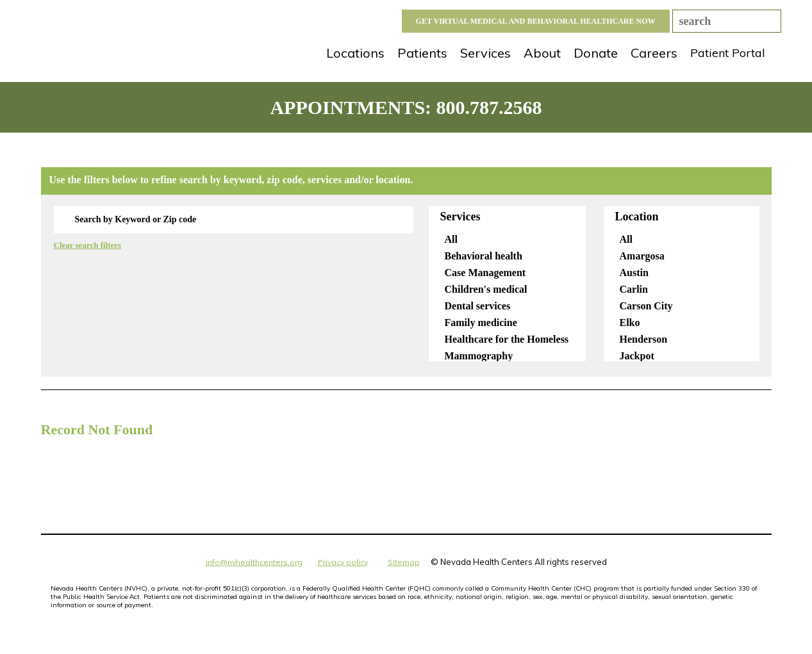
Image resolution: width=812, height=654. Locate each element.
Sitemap (404, 562)
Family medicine (483, 323)
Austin (636, 273)
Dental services (479, 306)
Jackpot (639, 356)
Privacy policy (343, 562)
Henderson (645, 339)
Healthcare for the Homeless (509, 339)
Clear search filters (88, 245)
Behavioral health (485, 256)
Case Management (487, 273)
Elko (632, 323)
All (453, 239)
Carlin (635, 289)
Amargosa (644, 256)
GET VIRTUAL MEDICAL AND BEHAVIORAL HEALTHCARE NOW (536, 21)
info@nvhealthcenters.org (254, 562)
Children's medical (488, 289)
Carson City (648, 306)
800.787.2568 (489, 107)
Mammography (481, 356)
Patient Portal (728, 53)
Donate (596, 53)
